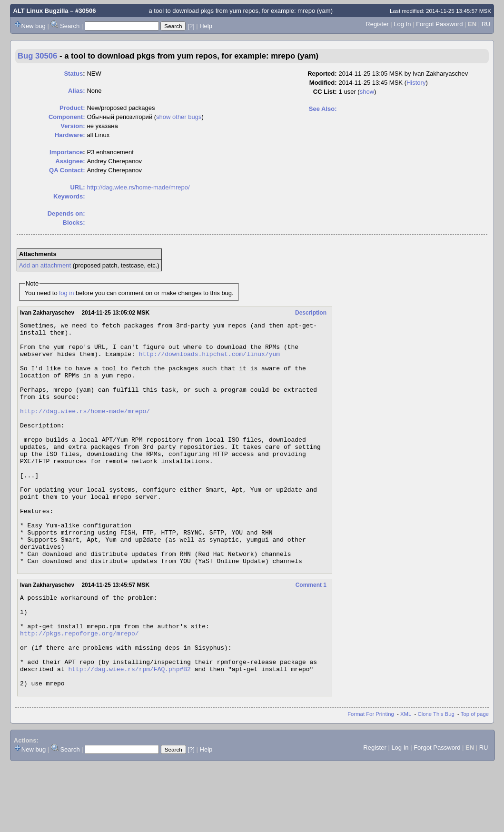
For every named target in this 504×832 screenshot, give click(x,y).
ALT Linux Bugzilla (41, 11)
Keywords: (69, 196)
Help (206, 26)
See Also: (323, 109)
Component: (67, 117)
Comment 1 (311, 634)
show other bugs (179, 117)
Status (73, 74)
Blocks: (74, 223)
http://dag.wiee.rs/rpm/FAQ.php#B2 (129, 733)
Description (311, 313)
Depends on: (66, 213)
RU (486, 24)
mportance (66, 152)
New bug (34, 26)
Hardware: (70, 135)
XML (406, 781)
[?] (191, 26)
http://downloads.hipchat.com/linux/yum (209, 361)
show (367, 92)
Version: (73, 126)
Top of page (475, 781)
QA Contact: (67, 170)
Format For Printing (371, 781)
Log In (402, 24)
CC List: (325, 92)
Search (70, 26)
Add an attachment (45, 265)
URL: (77, 187)
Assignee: (70, 161)
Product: (72, 108)
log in (66, 293)
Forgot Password (439, 24)
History (416, 83)
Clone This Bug (436, 781)
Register (377, 24)
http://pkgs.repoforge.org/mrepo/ (79, 690)
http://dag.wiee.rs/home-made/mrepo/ (138, 187)
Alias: (76, 91)
